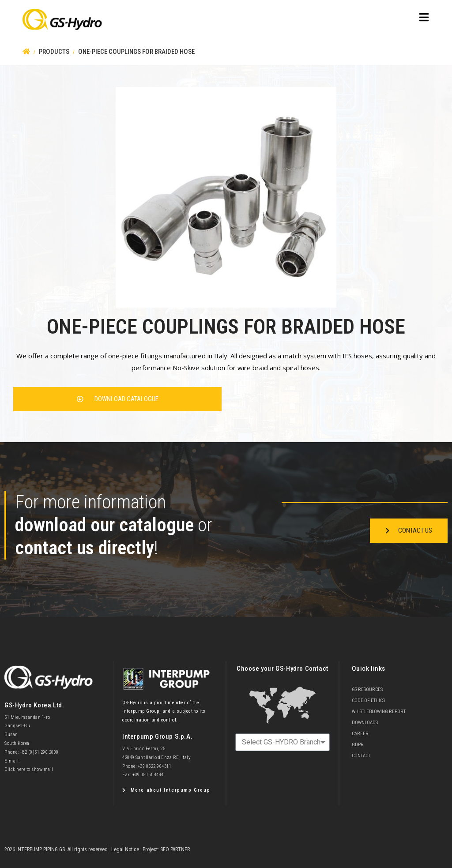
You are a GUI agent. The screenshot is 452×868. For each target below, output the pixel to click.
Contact (361, 756)
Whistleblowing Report (379, 712)
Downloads (365, 723)
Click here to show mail (29, 769)
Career (360, 734)
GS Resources (367, 690)
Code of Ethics (368, 701)
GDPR (358, 745)
